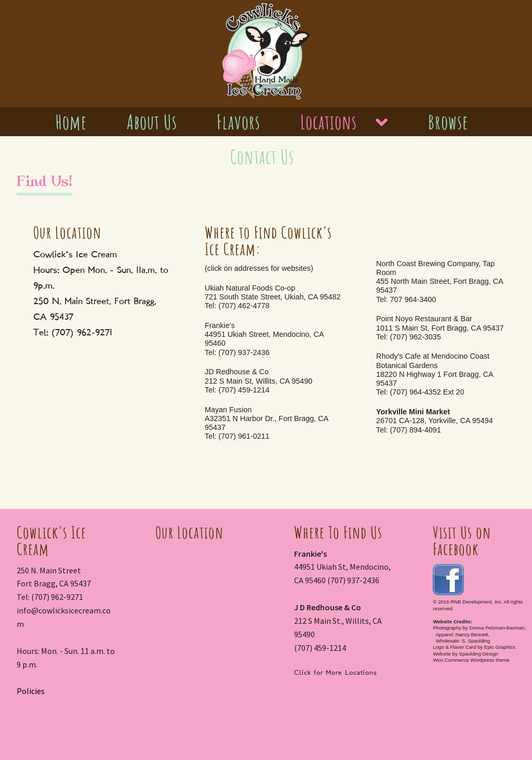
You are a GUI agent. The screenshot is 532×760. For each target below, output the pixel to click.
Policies (31, 691)
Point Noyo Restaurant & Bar (440, 328)
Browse (448, 122)
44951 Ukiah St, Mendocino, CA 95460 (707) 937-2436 (342, 567)
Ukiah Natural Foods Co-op (273, 297)
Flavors (238, 122)
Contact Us (262, 157)
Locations (329, 122)
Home (71, 122)
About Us (152, 122)
